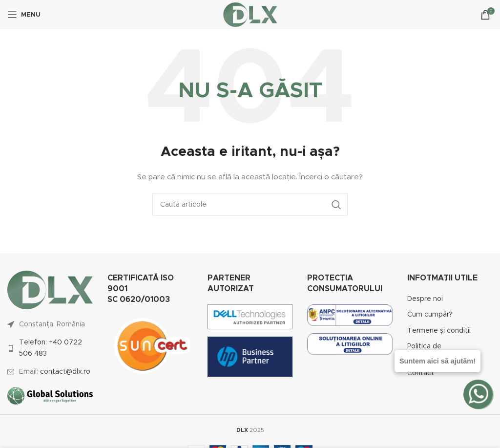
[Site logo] (250, 15)
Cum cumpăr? (430, 315)
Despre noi (425, 299)
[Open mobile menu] (24, 15)
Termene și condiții (439, 331)
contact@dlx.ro (65, 372)
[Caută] (250, 205)
